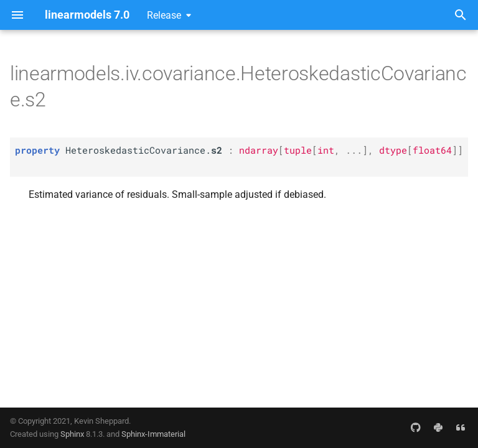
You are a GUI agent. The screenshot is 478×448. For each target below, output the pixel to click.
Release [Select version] (164, 15)
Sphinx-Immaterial (153, 434)
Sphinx (72, 434)
